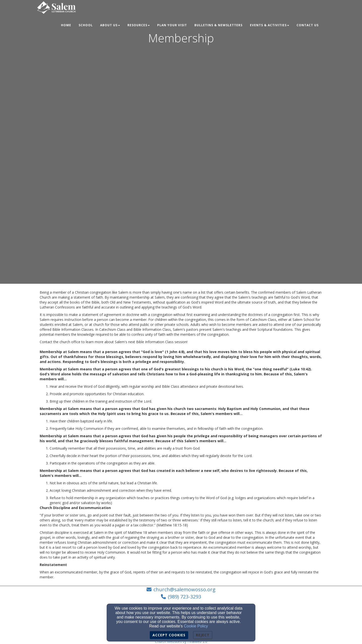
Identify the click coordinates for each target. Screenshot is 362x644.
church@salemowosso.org (184, 589)
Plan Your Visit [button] (172, 25)
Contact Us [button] (308, 25)
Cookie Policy (196, 626)
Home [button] (66, 25)
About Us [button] (110, 25)
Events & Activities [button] (270, 25)
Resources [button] (139, 25)
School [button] (86, 25)
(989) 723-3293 (184, 597)
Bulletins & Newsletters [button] (218, 25)
